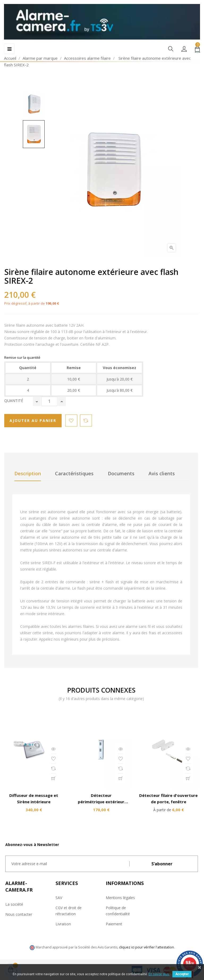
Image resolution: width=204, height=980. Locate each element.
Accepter (182, 974)
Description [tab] (28, 473)
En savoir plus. (159, 974)
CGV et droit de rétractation (69, 911)
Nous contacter (19, 914)
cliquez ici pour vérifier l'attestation (146, 947)
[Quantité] (49, 401)
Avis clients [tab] (162, 473)
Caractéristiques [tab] (74, 473)
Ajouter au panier (33, 420)
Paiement (114, 924)
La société (14, 904)
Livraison (63, 924)
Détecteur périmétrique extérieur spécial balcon (101, 802)
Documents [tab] (121, 473)
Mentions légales (120, 898)
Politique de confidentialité (118, 911)
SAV (59, 898)
